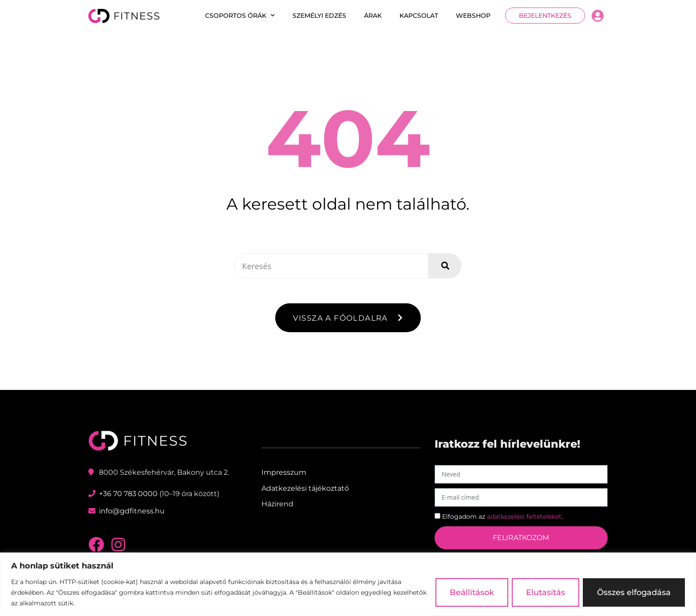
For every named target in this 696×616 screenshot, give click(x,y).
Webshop (473, 16)
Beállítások (472, 592)
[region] (348, 584)
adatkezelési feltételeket (524, 517)
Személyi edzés (319, 16)
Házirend (277, 504)
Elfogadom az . (502, 517)
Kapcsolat (419, 16)
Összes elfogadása (634, 592)
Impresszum (284, 473)
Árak (373, 16)
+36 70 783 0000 (128, 494)
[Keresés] (445, 266)
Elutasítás (546, 592)
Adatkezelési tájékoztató (305, 488)
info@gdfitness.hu (132, 511)
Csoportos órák (240, 16)
